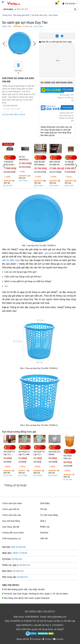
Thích (4, 26)
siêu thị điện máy (11, 260)
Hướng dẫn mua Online (13, 533)
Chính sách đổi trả (11, 509)
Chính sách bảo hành (12, 503)
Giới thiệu (45, 503)
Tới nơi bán (67, 90)
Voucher (44, 533)
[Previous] (4, 43)
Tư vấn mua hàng (49, 515)
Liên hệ (44, 538)
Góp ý (43, 521)
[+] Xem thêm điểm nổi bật (13, 114)
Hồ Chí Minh (52, 34)
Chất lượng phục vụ (11, 538)
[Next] (34, 43)
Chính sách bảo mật (12, 515)
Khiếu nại (45, 527)
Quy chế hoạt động (11, 521)
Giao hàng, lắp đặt (11, 527)
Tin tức (44, 509)
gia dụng (49, 253)
